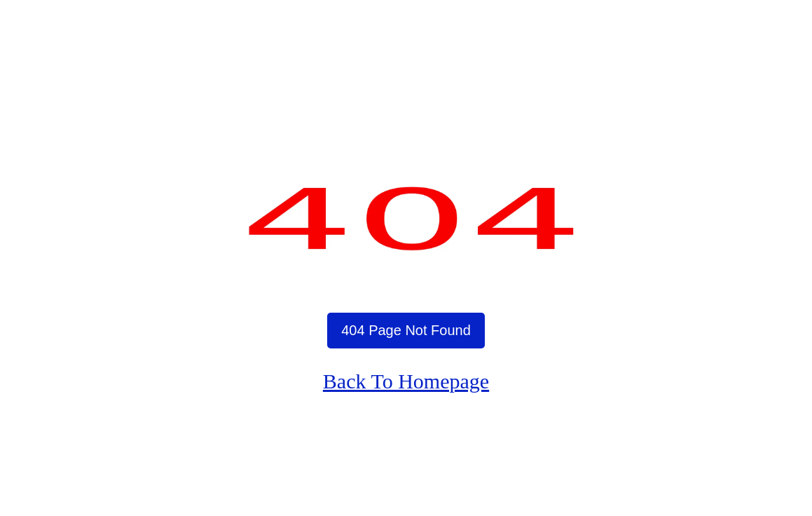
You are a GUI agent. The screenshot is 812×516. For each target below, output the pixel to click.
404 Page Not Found (406, 330)
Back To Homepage (406, 381)
